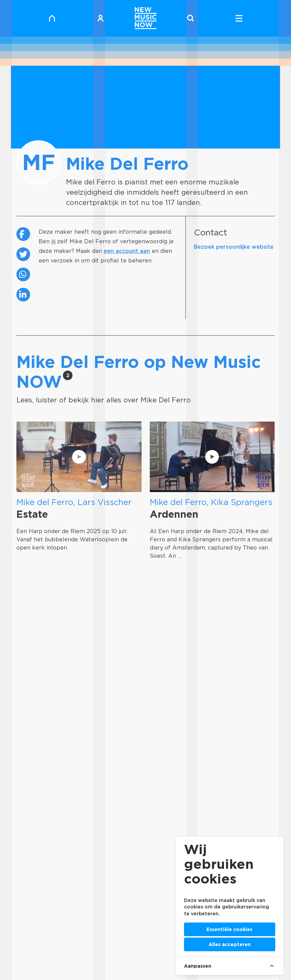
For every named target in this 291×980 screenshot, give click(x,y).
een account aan (127, 251)
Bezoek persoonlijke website (234, 247)
